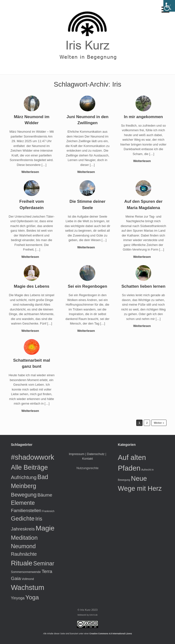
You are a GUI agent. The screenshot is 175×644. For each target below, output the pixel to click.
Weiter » (159, 423)
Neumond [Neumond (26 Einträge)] (23, 546)
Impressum (77, 454)
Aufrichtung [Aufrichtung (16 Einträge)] (24, 477)
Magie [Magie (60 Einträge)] (45, 528)
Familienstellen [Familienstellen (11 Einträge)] (26, 510)
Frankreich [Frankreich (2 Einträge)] (48, 511)
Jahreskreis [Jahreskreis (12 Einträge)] (23, 529)
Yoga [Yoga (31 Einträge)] (32, 597)
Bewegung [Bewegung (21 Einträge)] (24, 495)
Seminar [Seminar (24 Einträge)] (44, 563)
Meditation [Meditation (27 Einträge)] (24, 538)
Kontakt (87, 459)
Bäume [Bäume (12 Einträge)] (45, 495)
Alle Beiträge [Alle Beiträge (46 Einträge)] (29, 467)
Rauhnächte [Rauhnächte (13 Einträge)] (24, 554)
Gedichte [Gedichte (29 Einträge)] (23, 518)
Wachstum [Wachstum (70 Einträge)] (28, 587)
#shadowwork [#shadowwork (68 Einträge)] (32, 457)
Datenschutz (96, 454)
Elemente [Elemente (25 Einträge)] (23, 503)
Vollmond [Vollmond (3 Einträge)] (28, 579)
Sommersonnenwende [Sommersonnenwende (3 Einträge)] (26, 572)
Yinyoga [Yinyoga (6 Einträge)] (18, 598)
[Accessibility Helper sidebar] (169, 6)
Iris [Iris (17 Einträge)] (39, 519)
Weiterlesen (32, 172)
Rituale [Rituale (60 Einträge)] (22, 563)
